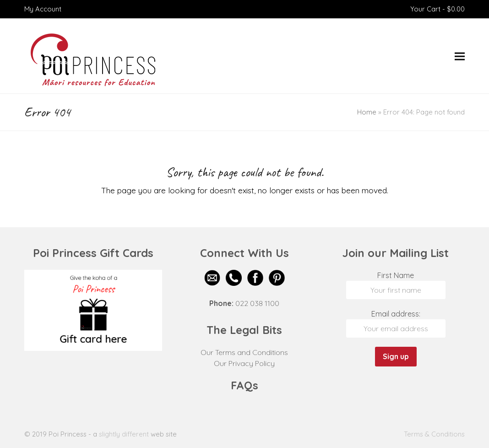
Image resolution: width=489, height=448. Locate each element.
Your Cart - (437, 9)
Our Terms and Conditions (244, 352)
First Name (396, 275)
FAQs (244, 385)
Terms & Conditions (434, 434)
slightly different (124, 434)
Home (367, 112)
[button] (460, 56)
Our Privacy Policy (244, 363)
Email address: (396, 314)
